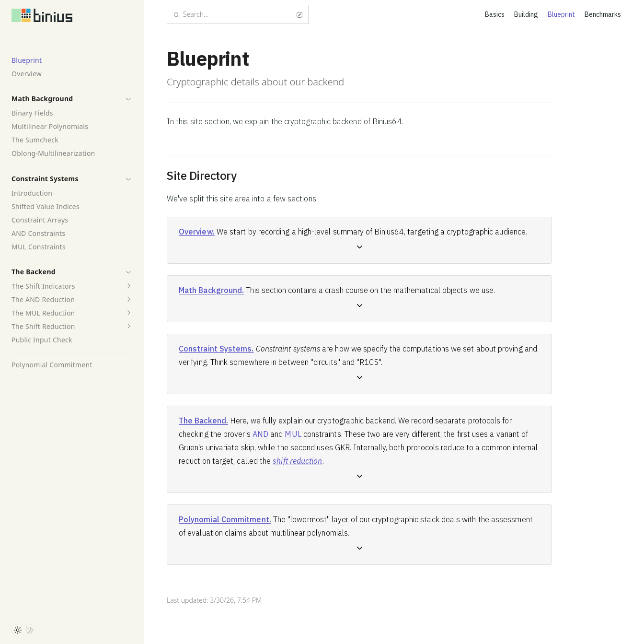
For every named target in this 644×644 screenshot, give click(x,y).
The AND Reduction (43, 299)
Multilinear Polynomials (50, 126)
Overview (27, 74)
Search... (238, 14)
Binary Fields (32, 113)
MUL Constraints (39, 247)
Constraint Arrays (40, 220)
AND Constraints (38, 233)
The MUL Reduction (43, 313)
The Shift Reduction (43, 326)
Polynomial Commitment (52, 365)
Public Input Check (42, 340)
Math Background (42, 99)
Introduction (32, 193)
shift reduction (297, 461)
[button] (128, 99)
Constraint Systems (45, 179)
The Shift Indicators (43, 286)
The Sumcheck (35, 140)
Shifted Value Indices (46, 206)
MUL (293, 434)
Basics (495, 14)
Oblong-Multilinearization (53, 153)
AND (260, 434)
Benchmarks (603, 14)
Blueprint (27, 60)
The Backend (34, 272)
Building (526, 14)
